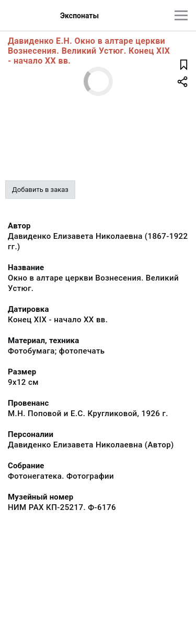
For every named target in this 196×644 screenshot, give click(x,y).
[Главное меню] (181, 15)
